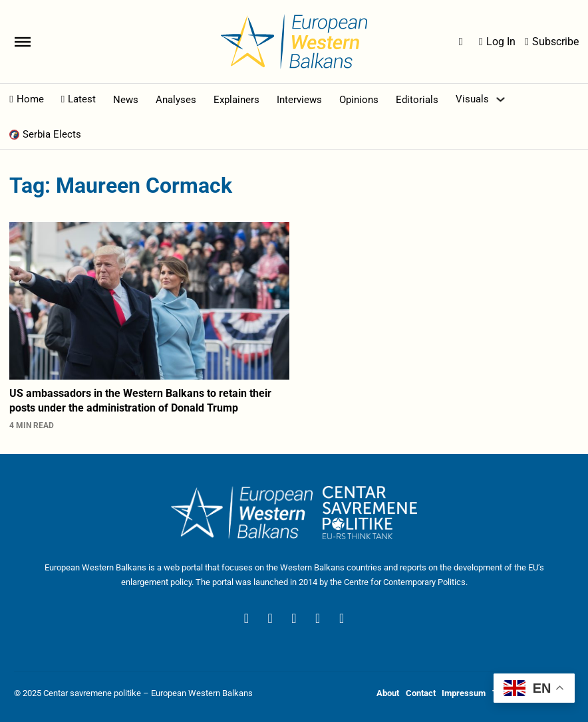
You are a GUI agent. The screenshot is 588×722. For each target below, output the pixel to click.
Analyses (176, 100)
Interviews (299, 100)
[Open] (23, 41)
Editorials (417, 100)
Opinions (359, 100)
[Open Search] (461, 42)
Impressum (464, 693)
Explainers (236, 100)
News (126, 100)
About (388, 693)
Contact (421, 693)
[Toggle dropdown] (501, 99)
